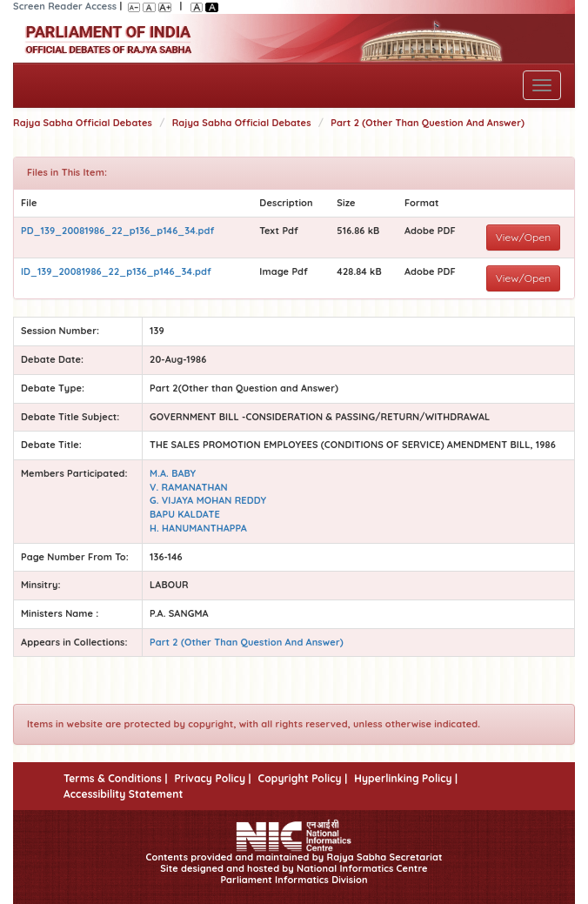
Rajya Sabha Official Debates (83, 123)
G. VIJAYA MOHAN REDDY (208, 500)
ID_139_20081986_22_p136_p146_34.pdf (116, 271)
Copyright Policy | (303, 778)
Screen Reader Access (65, 6)
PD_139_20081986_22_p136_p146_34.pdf (118, 231)
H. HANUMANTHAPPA (198, 528)
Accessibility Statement (123, 794)
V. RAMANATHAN (189, 487)
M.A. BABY (173, 473)
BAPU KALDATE (185, 514)
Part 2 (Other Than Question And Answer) (428, 123)
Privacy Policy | (212, 778)
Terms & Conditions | (115, 778)
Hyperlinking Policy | (406, 778)
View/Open (524, 237)
